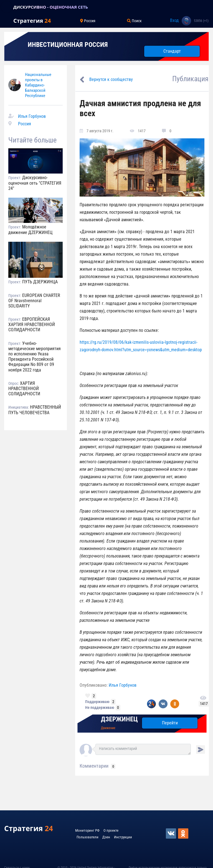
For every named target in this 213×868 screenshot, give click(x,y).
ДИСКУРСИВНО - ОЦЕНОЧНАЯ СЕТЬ (51, 7)
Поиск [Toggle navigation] (134, 21)
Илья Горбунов (32, 116)
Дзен (106, 837)
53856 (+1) (201, 21)
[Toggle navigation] (7, 7)
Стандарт (172, 51)
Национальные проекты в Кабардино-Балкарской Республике (38, 85)
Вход (174, 20)
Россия (25, 124)
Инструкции (123, 837)
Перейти (170, 723)
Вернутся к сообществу (111, 79)
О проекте (111, 830)
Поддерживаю (97, 702)
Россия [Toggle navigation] (88, 21)
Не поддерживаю (100, 707)
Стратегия (32, 21)
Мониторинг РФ (87, 830)
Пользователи (88, 837)
